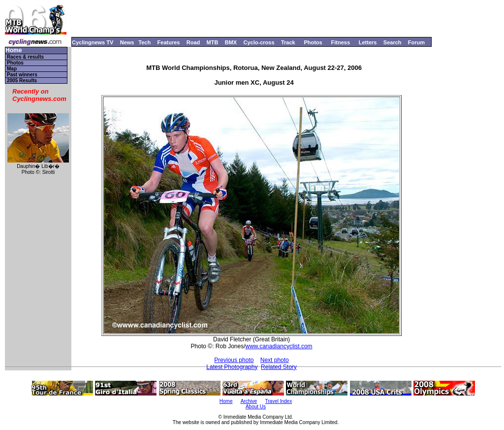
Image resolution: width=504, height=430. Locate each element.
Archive (249, 401)
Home (14, 50)
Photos (313, 42)
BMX (231, 42)
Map (12, 69)
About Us (256, 407)
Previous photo (234, 360)
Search (393, 42)
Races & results (25, 57)
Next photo (275, 360)
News (127, 42)
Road (193, 42)
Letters (368, 42)
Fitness (340, 42)
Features (169, 42)
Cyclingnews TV (93, 42)
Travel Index (279, 401)
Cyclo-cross (259, 42)
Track (288, 42)
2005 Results (22, 81)
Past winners (22, 75)
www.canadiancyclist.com (279, 346)
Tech (144, 42)
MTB (213, 42)
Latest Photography (232, 367)
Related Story (279, 367)
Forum (416, 42)
